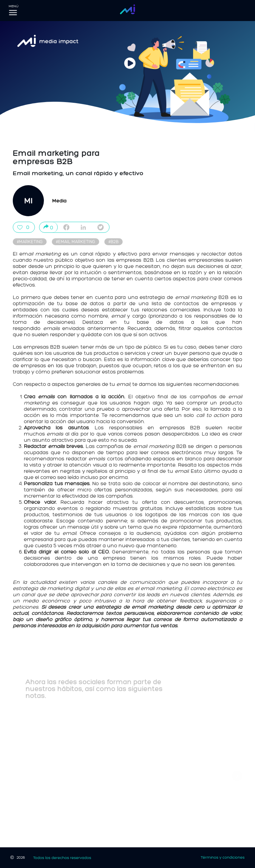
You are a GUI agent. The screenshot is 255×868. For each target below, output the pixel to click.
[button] (237, 776)
